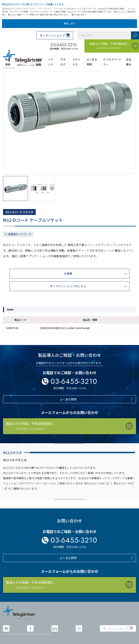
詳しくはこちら (79, 15)
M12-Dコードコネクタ (19, 212)
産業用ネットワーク (20, 234)
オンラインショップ (52, 35)
